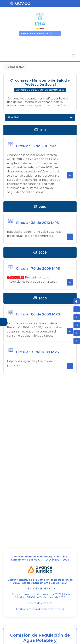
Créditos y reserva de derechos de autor (40, 609)
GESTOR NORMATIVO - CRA (40, 33)
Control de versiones (40, 603)
